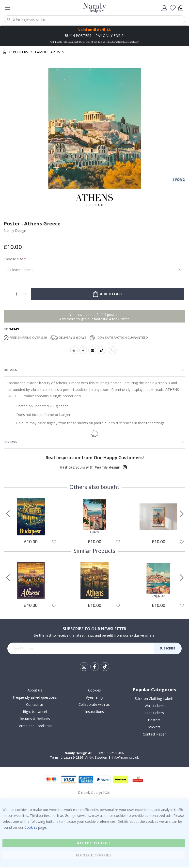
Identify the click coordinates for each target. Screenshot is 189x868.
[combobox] (94, 19)
